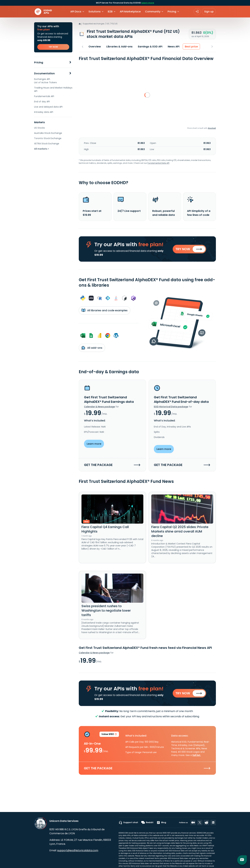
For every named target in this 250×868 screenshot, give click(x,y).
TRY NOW (53, 47)
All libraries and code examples (105, 311)
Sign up (209, 12)
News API (174, 47)
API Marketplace (130, 12)
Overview (95, 47)
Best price (191, 47)
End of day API (42, 102)
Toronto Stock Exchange (48, 138)
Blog (161, 822)
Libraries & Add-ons (119, 47)
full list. (197, 756)
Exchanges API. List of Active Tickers (45, 81)
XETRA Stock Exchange (47, 144)
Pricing (39, 62)
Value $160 (109, 736)
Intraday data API (44, 112)
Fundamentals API (44, 96)
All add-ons (92, 348)
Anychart (212, 128)
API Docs (76, 12)
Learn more (148, 3)
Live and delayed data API (48, 107)
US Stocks (39, 128)
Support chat (128, 822)
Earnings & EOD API (150, 47)
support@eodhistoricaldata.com (78, 850)
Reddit (147, 822)
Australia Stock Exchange (48, 133)
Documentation (44, 73)
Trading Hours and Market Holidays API (53, 89)
